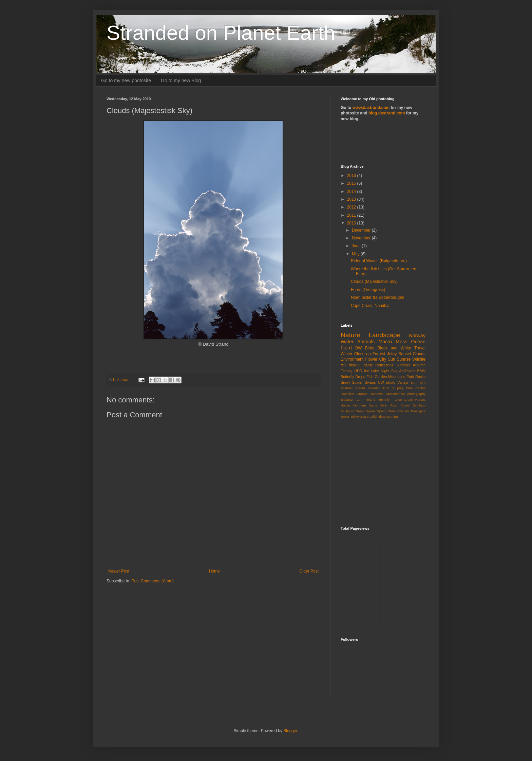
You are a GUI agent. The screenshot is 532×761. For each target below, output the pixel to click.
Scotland (419, 405)
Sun (391, 359)
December (362, 230)
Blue (409, 388)
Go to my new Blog (181, 80)
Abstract (347, 388)
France (397, 400)
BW (358, 348)
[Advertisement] (380, 142)
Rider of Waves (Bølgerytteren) (379, 261)
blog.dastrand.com (387, 113)
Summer (403, 365)
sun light (418, 382)
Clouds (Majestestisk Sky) (374, 282)
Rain (394, 405)
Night (385, 371)
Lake (375, 371)
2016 (352, 176)
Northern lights (365, 405)
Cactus (420, 388)
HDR (358, 371)
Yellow (355, 416)
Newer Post (119, 571)
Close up (363, 354)
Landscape (384, 335)
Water (347, 342)
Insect (354, 365)
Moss (401, 342)
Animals (366, 342)
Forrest (379, 354)
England (347, 400)
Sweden (403, 411)
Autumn (419, 365)
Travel (420, 348)
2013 (352, 199)
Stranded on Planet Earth (221, 33)
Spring (382, 411)
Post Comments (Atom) (153, 581)
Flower (371, 359)
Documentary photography (406, 394)
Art (343, 365)
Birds (370, 348)
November (362, 238)
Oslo (384, 405)
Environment (352, 359)
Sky (394, 371)
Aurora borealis (367, 388)
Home (214, 571)
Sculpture (348, 411)
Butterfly (347, 377)
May (356, 254)
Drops (360, 377)
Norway (417, 336)
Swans (370, 382)
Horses (420, 400)
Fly (387, 400)
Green (409, 400)
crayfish (373, 416)
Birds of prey (393, 388)
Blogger (290, 731)
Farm (359, 400)
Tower (345, 416)
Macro (385, 342)
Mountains (397, 377)
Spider (357, 382)
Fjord (346, 348)
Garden (381, 377)
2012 (352, 207)
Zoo (363, 416)
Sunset (405, 354)
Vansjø (403, 382)
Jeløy (392, 354)
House (345, 405)
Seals (360, 411)
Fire (380, 400)
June (357, 246)
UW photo (387, 382)
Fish (370, 377)
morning (392, 416)
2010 (352, 223)
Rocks (420, 377)
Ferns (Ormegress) (368, 290)
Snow (345, 382)
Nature (350, 335)
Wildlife (419, 359)
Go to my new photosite (126, 80)
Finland (370, 400)
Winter (347, 354)
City (383, 359)
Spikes (371, 411)
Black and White (394, 348)
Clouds (419, 354)
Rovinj (405, 405)
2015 (352, 183)
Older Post (309, 571)
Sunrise (404, 359)
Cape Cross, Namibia (370, 306)
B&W (422, 371)
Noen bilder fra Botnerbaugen (377, 297)
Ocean (418, 342)
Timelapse (418, 411)
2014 (352, 192)
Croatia (362, 394)
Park (410, 377)
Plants (367, 365)
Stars (392, 411)
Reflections (384, 365)
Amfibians (407, 371)
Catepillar (348, 394)
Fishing (347, 371)
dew (382, 416)
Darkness (376, 394)
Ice (366, 371)
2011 (352, 215)
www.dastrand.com (371, 108)
